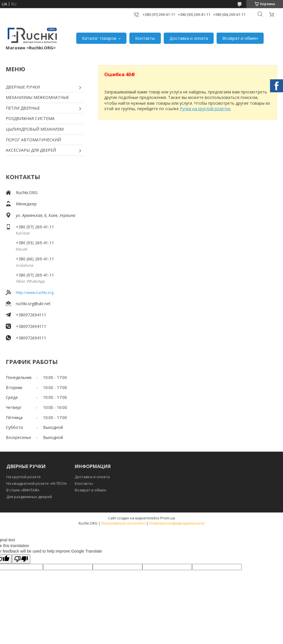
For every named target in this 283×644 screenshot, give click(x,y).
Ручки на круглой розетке (205, 109)
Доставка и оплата (189, 38)
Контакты (145, 38)
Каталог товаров (99, 38)
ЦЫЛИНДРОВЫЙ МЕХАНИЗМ (35, 129)
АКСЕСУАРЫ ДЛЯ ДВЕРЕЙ (31, 150)
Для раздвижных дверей (29, 497)
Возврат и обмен (240, 38)
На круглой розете (24, 477)
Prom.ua (168, 518)
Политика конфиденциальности (177, 523)
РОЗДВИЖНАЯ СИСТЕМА (30, 118)
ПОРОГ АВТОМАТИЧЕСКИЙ (33, 140)
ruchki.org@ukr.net (33, 304)
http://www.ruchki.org (35, 292)
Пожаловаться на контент (123, 523)
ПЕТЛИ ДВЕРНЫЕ (23, 108)
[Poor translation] (21, 559)
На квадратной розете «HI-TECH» (37, 483)
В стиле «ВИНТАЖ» (23, 490)
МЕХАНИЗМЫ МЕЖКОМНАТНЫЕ (37, 97)
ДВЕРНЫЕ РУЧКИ (23, 87)
